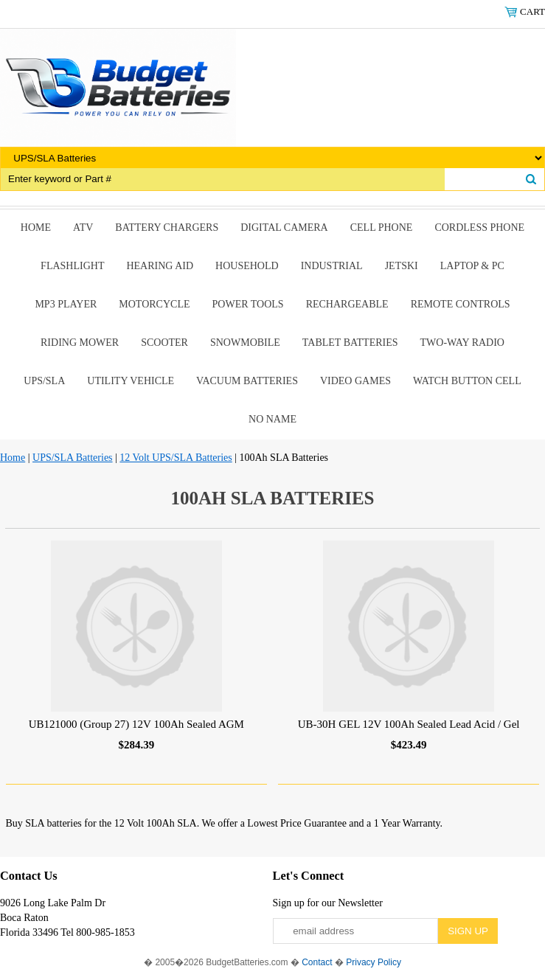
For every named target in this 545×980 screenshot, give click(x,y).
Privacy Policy (374, 962)
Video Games (355, 381)
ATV (83, 227)
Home (36, 227)
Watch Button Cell (467, 381)
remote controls (461, 304)
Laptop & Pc (472, 266)
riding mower (80, 343)
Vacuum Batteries (247, 381)
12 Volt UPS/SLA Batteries (176, 458)
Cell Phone (382, 227)
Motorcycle (154, 304)
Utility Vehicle (131, 381)
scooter (164, 343)
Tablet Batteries (350, 343)
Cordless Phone (479, 227)
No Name (272, 419)
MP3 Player (66, 304)
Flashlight (72, 266)
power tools (248, 304)
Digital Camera (284, 227)
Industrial (332, 266)
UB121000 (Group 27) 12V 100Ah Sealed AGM (136, 724)
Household (247, 266)
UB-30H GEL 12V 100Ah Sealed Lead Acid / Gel (409, 724)
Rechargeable (347, 304)
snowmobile (245, 343)
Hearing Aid (160, 266)
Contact (317, 962)
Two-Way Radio (462, 343)
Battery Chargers (167, 227)
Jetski (402, 266)
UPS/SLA (44, 381)
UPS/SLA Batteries (73, 458)
